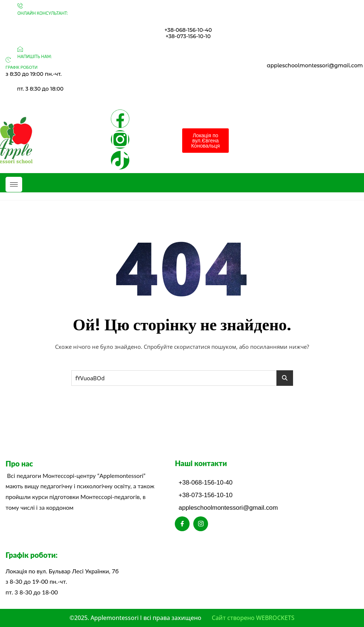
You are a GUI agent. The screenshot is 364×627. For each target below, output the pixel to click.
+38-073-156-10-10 (188, 36)
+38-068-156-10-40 (188, 30)
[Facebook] (182, 524)
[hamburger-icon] (14, 184)
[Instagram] (201, 524)
